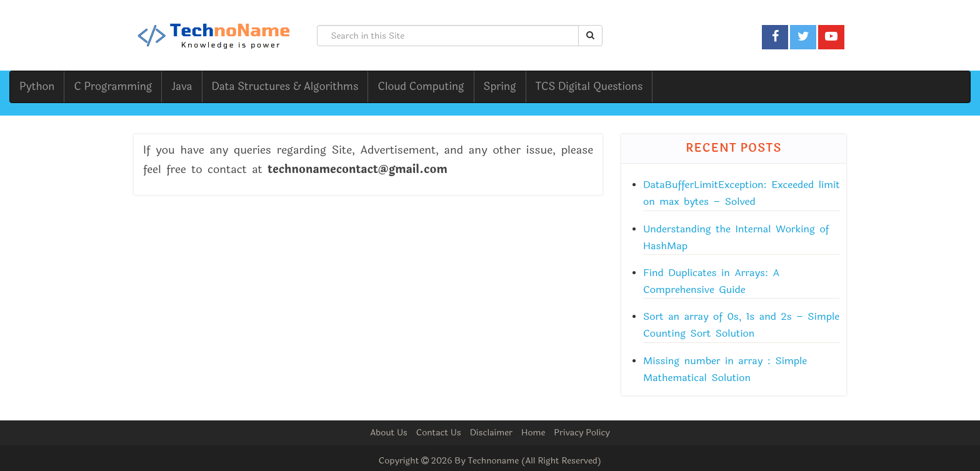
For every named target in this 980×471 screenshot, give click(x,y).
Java (182, 87)
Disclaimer (491, 433)
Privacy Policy (582, 433)
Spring (500, 87)
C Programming (113, 87)
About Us (389, 433)
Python (37, 87)
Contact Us (439, 433)
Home (533, 433)
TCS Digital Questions (589, 87)
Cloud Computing (421, 87)
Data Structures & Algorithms (285, 87)
